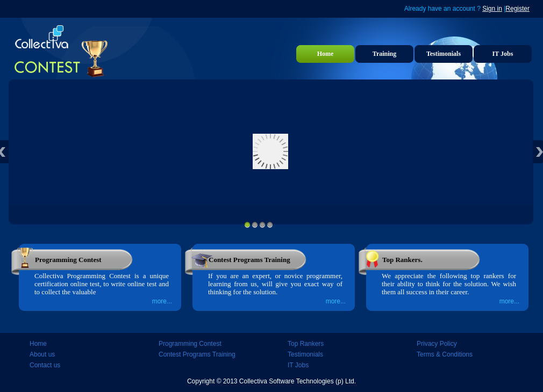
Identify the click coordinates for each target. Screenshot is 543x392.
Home (326, 54)
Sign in (492, 9)
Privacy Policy (437, 344)
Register (517, 9)
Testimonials (444, 54)
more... (162, 301)
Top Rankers (306, 344)
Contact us (45, 365)
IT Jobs (503, 54)
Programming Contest (190, 344)
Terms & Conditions (445, 354)
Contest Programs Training (197, 354)
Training (384, 54)
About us (42, 354)
